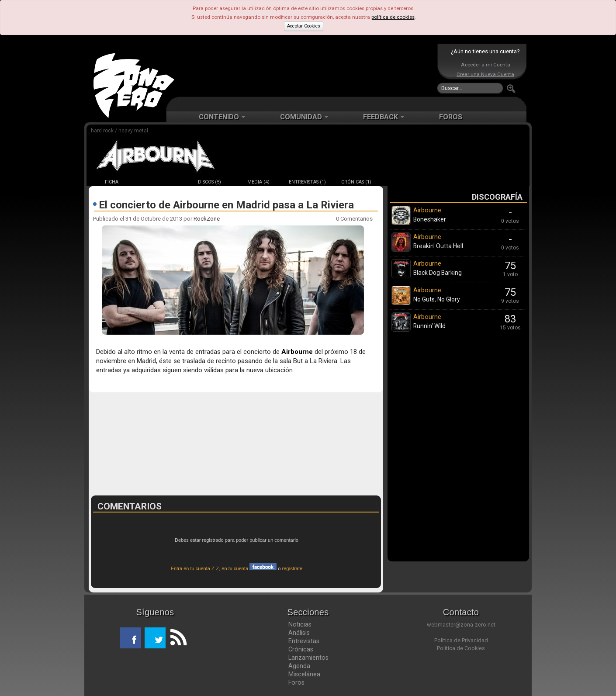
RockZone (207, 219)
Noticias (300, 624)
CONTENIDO (222, 117)
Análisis (299, 633)
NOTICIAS (161, 182)
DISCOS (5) (209, 182)
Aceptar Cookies (304, 26)
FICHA (112, 182)
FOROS (451, 117)
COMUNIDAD (304, 117)
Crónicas (301, 649)
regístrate (292, 568)
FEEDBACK (384, 117)
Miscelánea (304, 674)
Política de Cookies (461, 648)
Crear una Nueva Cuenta (485, 74)
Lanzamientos (308, 658)
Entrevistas (304, 641)
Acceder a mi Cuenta (486, 65)
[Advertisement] (306, 70)
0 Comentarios (354, 219)
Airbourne (297, 352)
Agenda (299, 666)
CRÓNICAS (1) (356, 182)
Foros (296, 682)
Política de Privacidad (461, 640)
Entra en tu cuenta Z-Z (195, 568)
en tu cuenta (249, 568)
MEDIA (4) (258, 182)
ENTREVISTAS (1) (307, 182)
